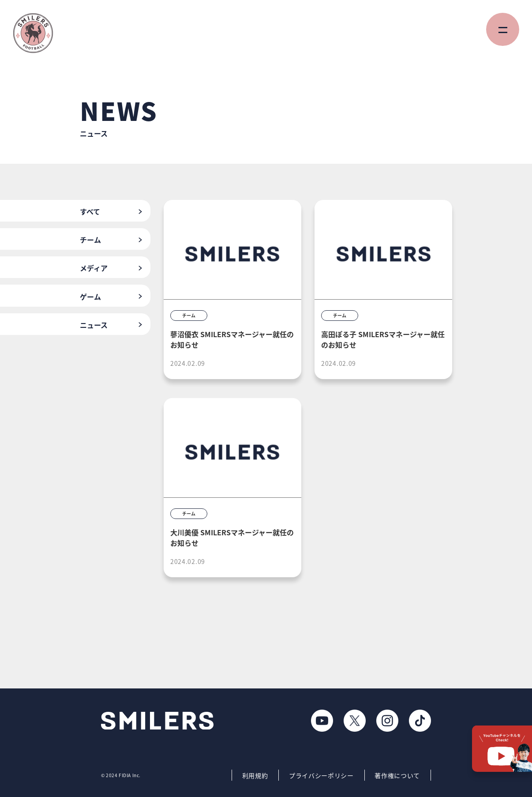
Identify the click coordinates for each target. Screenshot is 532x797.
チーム (90, 240)
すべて (90, 211)
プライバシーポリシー (321, 775)
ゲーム (90, 297)
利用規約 (255, 775)
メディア (94, 268)
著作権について (397, 775)
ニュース (94, 325)
